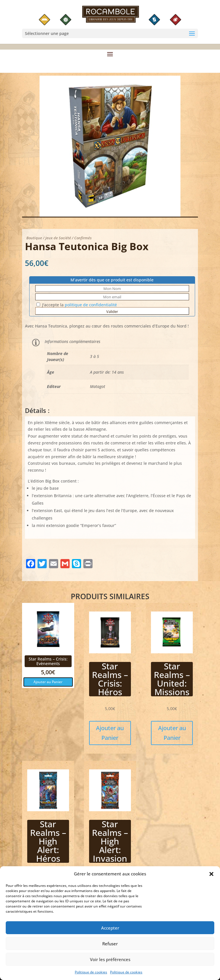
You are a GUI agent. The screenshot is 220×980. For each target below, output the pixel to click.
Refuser (110, 948)
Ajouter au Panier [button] (48, 682)
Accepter (110, 933)
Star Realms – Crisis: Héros (110, 679)
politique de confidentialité (91, 305)
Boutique (34, 238)
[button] (211, 879)
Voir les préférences (110, 964)
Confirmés (83, 238)
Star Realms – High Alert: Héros (48, 841)
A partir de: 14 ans (107, 372)
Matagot (98, 386)
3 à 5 (95, 356)
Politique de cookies (91, 977)
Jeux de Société (58, 238)
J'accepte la (77, 305)
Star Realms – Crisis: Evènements (48, 661)
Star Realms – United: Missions (172, 679)
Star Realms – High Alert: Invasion (110, 841)
